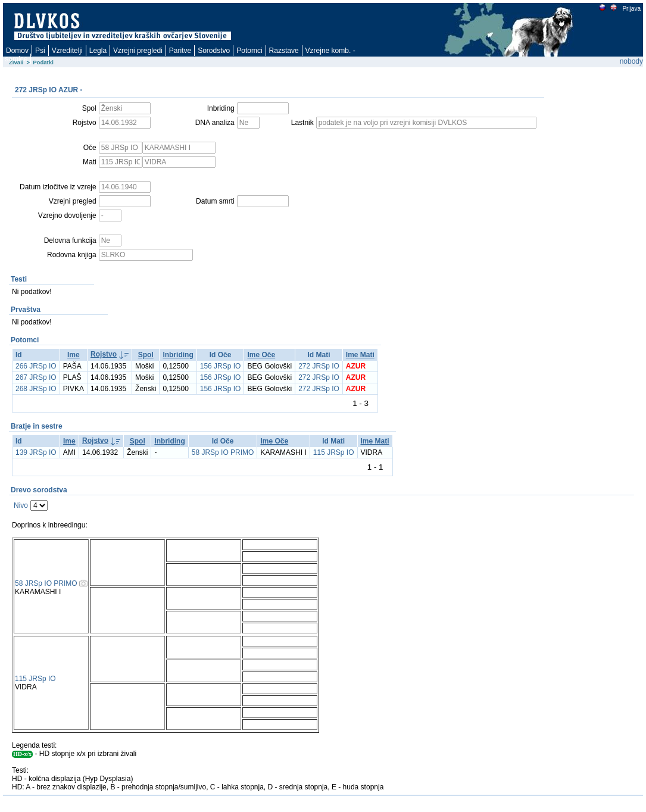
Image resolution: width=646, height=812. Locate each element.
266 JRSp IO (36, 366)
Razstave (284, 51)
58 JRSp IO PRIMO (223, 452)
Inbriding (178, 355)
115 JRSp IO (334, 452)
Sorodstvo (214, 51)
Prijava (631, 9)
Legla (98, 51)
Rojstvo (104, 354)
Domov (17, 51)
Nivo (21, 505)
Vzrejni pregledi (138, 51)
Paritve (180, 51)
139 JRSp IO (36, 452)
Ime (74, 355)
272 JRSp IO (319, 366)
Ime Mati (360, 355)
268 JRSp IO (36, 389)
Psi (40, 51)
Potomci (249, 51)
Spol (146, 355)
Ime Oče (261, 355)
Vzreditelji (67, 51)
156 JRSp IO (221, 366)
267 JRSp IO (36, 377)
